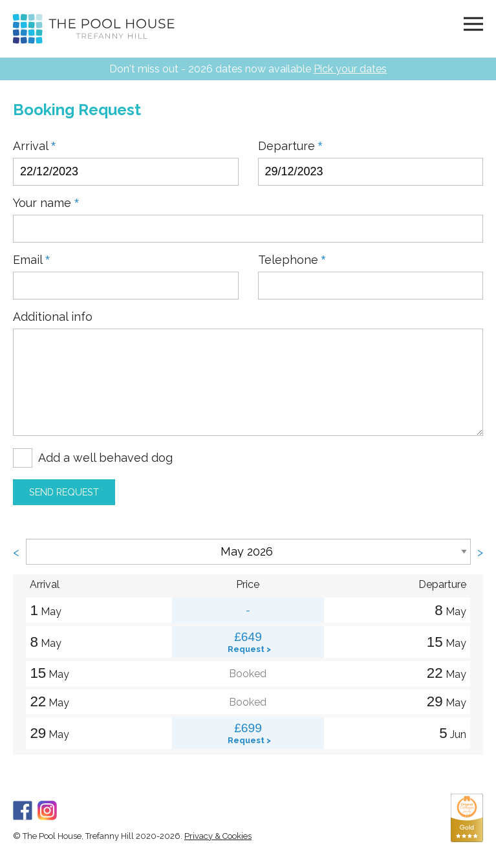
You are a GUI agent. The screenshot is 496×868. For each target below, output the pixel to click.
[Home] (94, 29)
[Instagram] (47, 808)
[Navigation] (473, 23)
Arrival (34, 146)
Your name (46, 203)
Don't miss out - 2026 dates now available (248, 69)
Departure (290, 146)
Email (31, 260)
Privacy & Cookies (218, 836)
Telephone (292, 260)
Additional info (53, 317)
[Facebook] (23, 808)
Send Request (64, 492)
